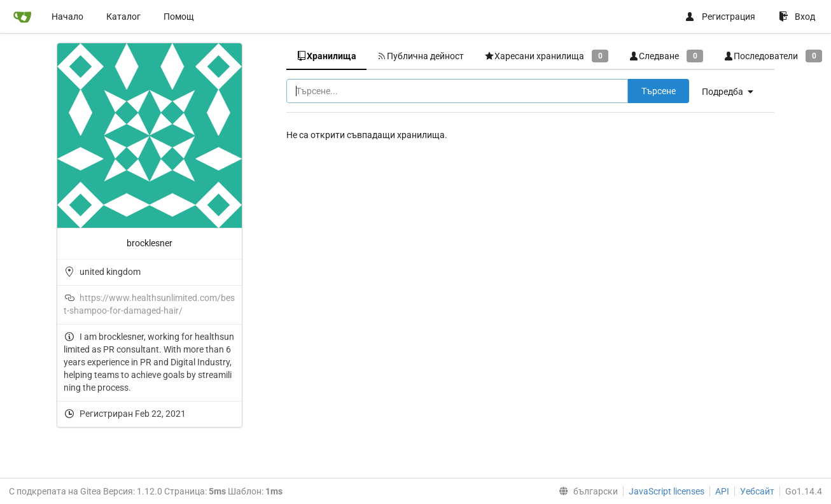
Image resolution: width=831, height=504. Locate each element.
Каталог (123, 17)
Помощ (179, 17)
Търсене (659, 91)
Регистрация (720, 17)
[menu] (732, 92)
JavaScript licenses (667, 491)
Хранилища (326, 56)
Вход (797, 17)
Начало (67, 17)
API (722, 491)
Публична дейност (420, 56)
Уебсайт (757, 491)
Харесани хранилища (546, 56)
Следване (666, 56)
